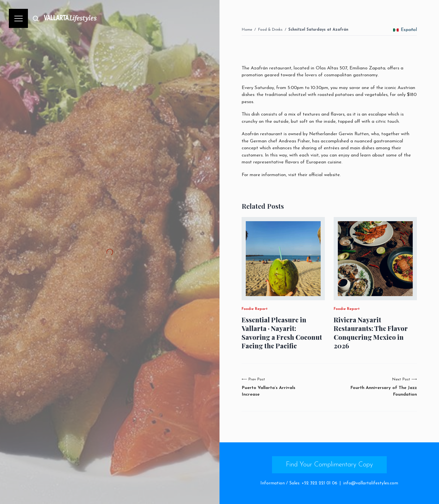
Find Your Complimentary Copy (329, 465)
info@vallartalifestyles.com (371, 483)
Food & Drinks (270, 30)
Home (247, 30)
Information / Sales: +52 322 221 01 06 (299, 483)
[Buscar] (36, 18)
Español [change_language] (405, 30)
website (332, 175)
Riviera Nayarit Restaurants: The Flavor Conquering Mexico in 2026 (371, 333)
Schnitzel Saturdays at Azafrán (318, 30)
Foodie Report (255, 309)
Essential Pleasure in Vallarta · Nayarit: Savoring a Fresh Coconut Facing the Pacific (282, 333)
